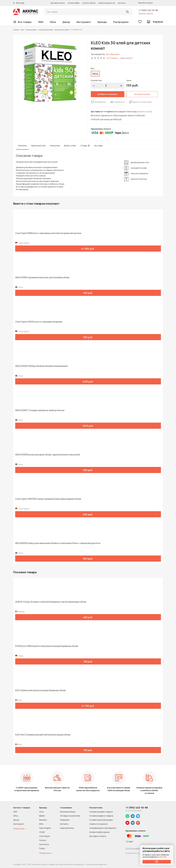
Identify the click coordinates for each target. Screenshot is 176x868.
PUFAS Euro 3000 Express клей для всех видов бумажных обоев (47, 646)
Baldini (42, 816)
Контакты (122, 3)
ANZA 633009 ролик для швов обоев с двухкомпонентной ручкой (48, 455)
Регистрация (148, 3)
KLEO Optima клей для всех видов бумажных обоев (40, 690)
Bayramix (43, 820)
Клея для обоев (31, 30)
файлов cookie (161, 857)
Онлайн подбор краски (99, 832)
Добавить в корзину (107, 94)
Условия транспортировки (101, 820)
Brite (41, 824)
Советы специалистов (107, 3)
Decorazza (44, 844)
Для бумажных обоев (62, 30)
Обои (53, 22)
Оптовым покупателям (70, 816)
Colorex (43, 840)
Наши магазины (67, 828)
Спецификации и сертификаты (103, 828)
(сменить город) (145, 112)
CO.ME (42, 832)
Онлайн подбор (74, 3)
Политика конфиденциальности (138, 848)
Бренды (102, 22)
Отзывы (85, 146)
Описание (22, 146)
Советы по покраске (98, 824)
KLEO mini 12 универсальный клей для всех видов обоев (43, 735)
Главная (16, 30)
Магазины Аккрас (68, 812)
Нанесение (55, 146)
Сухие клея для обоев (46, 30)
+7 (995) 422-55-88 (148, 10)
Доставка (98, 146)
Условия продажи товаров (101, 812)
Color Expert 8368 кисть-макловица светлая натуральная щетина (48, 233)
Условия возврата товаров (101, 816)
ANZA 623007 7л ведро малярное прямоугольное (40, 410)
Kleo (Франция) (113, 54)
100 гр (95, 74)
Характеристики (38, 146)
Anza (41, 812)
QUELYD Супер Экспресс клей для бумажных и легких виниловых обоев (51, 602)
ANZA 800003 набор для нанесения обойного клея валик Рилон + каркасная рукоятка (58, 543)
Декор (66, 22)
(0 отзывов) (112, 58)
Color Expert (45, 836)
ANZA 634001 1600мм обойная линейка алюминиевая (41, 366)
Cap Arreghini (45, 828)
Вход (140, 3)
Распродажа (121, 22)
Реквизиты (65, 820)
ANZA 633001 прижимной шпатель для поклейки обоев (42, 277)
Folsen (42, 848)
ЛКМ (41, 22)
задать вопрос (126, 58)
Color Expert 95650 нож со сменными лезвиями (39, 322)
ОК (157, 862)
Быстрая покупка (142, 94)
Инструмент (84, 22)
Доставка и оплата (58, 3)
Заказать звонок (146, 13)
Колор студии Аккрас (26, 12)
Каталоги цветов (89, 3)
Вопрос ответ (70, 146)
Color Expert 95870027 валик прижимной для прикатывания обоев (48, 499)
